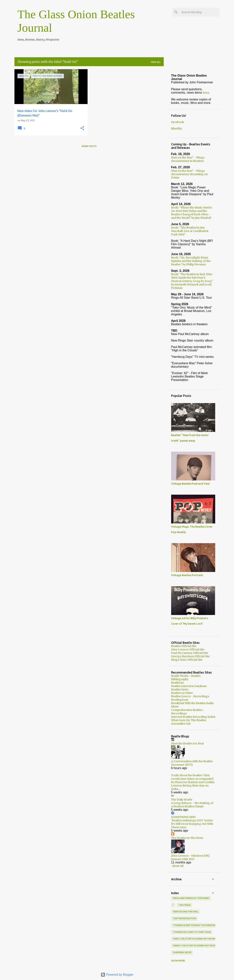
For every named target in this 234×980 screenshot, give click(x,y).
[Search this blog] (200, 12)
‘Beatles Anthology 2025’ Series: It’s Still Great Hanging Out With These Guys (192, 824)
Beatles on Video (182, 693)
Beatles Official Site (184, 646)
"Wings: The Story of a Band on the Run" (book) (199, 946)
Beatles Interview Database (189, 686)
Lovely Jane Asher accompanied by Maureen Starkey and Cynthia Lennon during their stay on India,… (193, 784)
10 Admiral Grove (182, 952)
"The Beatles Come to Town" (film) (192, 932)
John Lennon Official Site (188, 649)
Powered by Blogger (117, 975)
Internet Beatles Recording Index (193, 717)
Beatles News (180, 689)
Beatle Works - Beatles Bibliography (186, 678)
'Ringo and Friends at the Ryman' (191, 898)
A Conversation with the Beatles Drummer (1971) (192, 763)
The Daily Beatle (182, 800)
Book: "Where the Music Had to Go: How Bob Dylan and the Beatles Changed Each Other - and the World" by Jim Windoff (192, 213)
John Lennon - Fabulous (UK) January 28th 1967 (190, 857)
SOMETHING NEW (183, 817)
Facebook (178, 122)
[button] (82, 128)
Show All (178, 866)
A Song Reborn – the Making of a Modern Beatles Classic (192, 805)
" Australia (184, 905)
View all (156, 62)
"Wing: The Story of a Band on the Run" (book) (199, 939)
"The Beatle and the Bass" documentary (195, 925)
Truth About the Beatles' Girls (190, 775)
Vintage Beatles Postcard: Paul (190, 484)
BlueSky (177, 128)
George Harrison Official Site (190, 656)
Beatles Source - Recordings (190, 696)
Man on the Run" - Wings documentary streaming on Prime (189, 174)
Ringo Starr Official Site (187, 660)
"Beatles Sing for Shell (185, 912)
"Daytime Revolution (184, 918)
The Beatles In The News (187, 838)
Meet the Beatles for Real (187, 743)
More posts (89, 146)
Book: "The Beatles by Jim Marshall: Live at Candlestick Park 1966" (190, 231)
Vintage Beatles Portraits (187, 575)
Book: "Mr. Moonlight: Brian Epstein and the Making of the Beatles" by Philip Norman (191, 261)
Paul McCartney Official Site (190, 653)
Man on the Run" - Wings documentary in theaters (188, 159)
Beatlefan (177, 683)
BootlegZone (180, 700)
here (206, 93)
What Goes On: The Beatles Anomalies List (189, 722)
